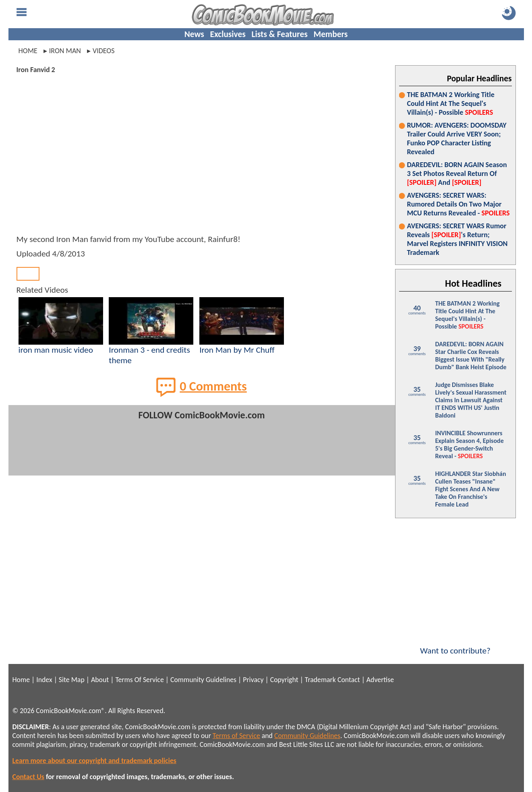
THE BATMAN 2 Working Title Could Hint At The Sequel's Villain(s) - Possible (451, 103)
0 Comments (202, 387)
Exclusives (228, 34)
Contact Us (28, 777)
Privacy (253, 680)
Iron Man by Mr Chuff (237, 350)
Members (330, 34)
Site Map (72, 680)
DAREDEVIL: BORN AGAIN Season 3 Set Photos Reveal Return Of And (457, 174)
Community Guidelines (203, 680)
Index (44, 680)
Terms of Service (236, 736)
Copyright (284, 680)
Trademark (320, 680)
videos (104, 51)
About (100, 680)
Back (28, 274)
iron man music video (56, 350)
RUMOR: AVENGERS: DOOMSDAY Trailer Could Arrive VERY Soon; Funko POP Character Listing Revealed (457, 139)
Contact (349, 680)
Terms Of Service (139, 680)
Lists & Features (280, 34)
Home (28, 51)
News (194, 34)
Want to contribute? (455, 645)
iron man (65, 51)
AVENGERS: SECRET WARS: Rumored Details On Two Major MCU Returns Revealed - (459, 204)
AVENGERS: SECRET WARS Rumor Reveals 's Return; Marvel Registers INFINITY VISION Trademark (457, 239)
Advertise (380, 680)
